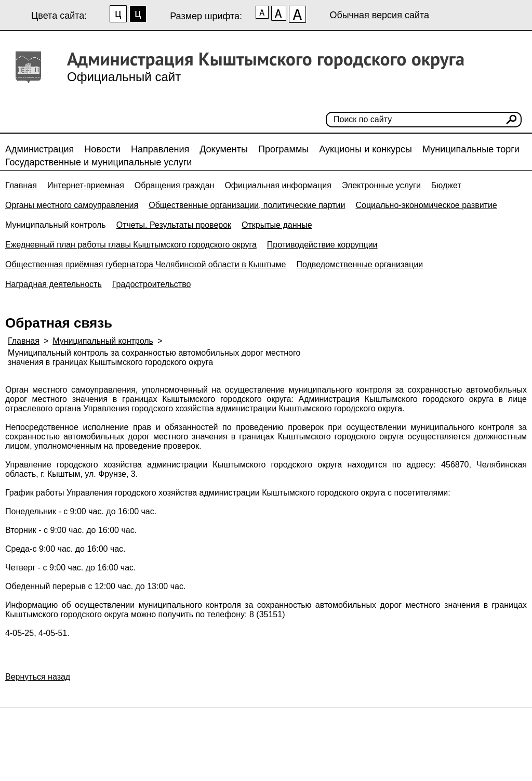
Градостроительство (152, 284)
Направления (160, 149)
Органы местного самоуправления (72, 205)
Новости (102, 149)
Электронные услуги (381, 185)
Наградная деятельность (54, 284)
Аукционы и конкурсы (365, 149)
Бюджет (446, 185)
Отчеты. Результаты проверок (174, 225)
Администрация (39, 149)
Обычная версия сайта (379, 15)
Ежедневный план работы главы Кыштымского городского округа (131, 245)
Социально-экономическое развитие (426, 205)
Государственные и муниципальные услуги (98, 162)
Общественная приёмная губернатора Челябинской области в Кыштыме (145, 264)
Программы (283, 149)
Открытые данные (277, 225)
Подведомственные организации (360, 264)
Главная (21, 185)
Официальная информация (278, 185)
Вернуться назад (38, 677)
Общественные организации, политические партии (247, 205)
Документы (224, 149)
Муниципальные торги (471, 149)
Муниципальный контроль (56, 225)
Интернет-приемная (86, 185)
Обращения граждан (175, 185)
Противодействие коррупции (322, 245)
